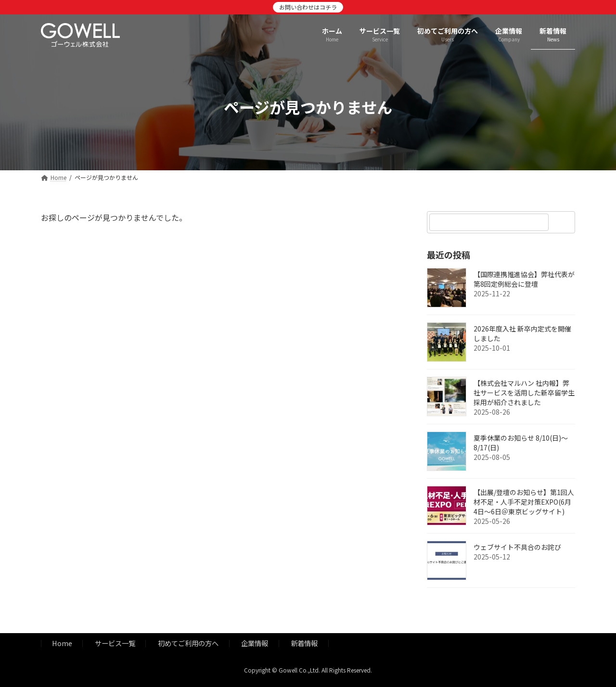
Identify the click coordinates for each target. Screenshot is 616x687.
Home (62, 643)
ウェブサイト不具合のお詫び (517, 547)
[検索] (563, 222)
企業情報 (255, 643)
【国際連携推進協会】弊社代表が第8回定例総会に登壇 (524, 279)
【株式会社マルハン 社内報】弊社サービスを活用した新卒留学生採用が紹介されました (524, 393)
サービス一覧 (115, 643)
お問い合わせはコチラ (308, 7)
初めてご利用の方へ (188, 643)
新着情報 (304, 643)
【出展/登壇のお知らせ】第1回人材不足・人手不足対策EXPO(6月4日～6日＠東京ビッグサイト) (524, 502)
